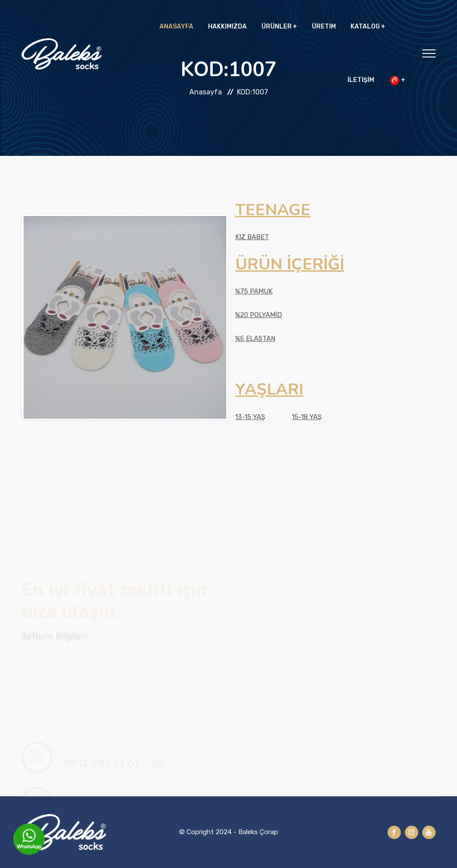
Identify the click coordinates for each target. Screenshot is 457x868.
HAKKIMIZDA (227, 26)
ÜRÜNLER (277, 26)
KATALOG (365, 26)
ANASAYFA (176, 26)
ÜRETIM (324, 26)
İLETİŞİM (361, 80)
